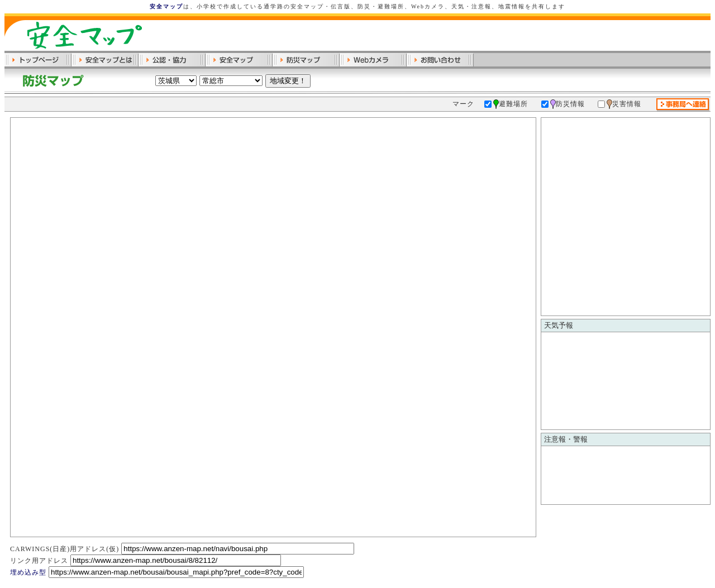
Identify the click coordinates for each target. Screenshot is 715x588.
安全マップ (166, 6)
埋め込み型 (28, 572)
